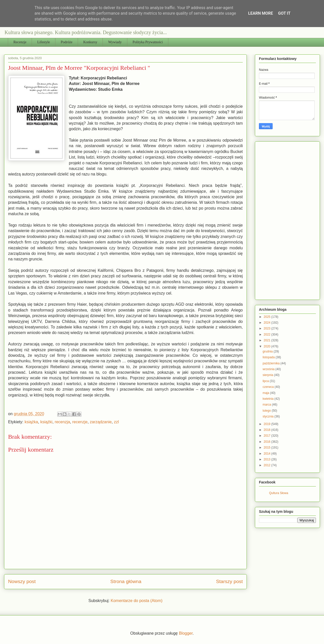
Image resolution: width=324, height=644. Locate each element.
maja (266, 393)
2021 (268, 340)
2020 (268, 346)
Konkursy (90, 42)
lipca (266, 381)
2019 (268, 424)
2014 (268, 454)
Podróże (67, 42)
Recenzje (20, 42)
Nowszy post (22, 581)
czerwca (268, 387)
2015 (268, 448)
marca (267, 405)
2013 (268, 459)
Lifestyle (44, 42)
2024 (268, 323)
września (269, 369)
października (271, 363)
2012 (268, 465)
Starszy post (229, 581)
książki (46, 422)
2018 (268, 430)
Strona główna (126, 581)
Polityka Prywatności (148, 42)
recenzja (62, 422)
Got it (284, 13)
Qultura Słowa (279, 493)
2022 (268, 335)
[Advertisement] (291, 219)
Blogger (186, 633)
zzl (116, 422)
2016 (268, 442)
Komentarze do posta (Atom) (137, 601)
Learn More (260, 13)
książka (31, 422)
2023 (268, 328)
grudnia (268, 351)
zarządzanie (101, 422)
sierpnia (268, 375)
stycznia (268, 416)
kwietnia (268, 399)
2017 (268, 436)
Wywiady (115, 42)
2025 (268, 317)
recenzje (80, 422)
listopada (269, 357)
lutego (267, 411)
